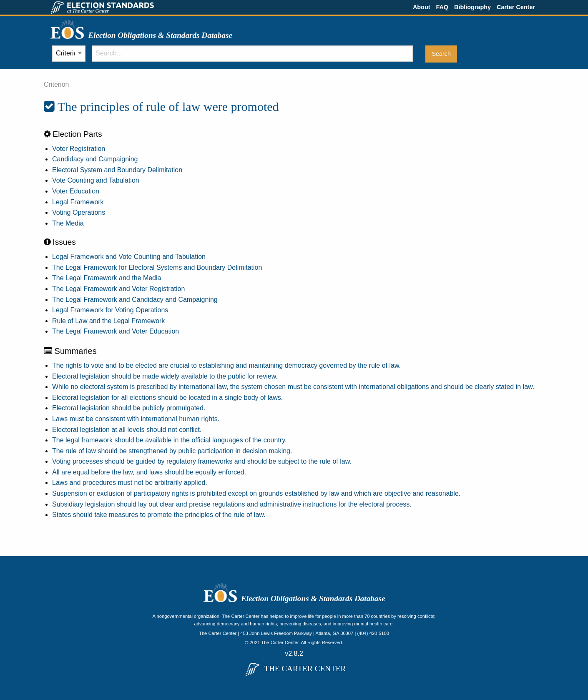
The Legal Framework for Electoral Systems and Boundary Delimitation (157, 267)
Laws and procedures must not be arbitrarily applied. (130, 483)
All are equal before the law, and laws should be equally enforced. (149, 472)
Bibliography (472, 7)
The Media (68, 223)
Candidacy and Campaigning (95, 159)
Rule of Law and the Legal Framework (108, 321)
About (422, 7)
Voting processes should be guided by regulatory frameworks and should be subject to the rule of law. (202, 461)
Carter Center (516, 7)
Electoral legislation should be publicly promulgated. (129, 408)
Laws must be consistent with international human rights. (136, 419)
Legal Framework (78, 202)
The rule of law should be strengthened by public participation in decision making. (172, 451)
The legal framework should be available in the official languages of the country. (169, 440)
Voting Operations (79, 212)
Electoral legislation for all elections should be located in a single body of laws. (167, 398)
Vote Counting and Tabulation (96, 180)
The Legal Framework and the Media (107, 278)
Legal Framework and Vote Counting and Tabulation (129, 257)
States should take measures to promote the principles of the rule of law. (159, 515)
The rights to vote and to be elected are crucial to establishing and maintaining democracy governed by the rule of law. (226, 365)
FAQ (442, 7)
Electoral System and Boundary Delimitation (117, 170)
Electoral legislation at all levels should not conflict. (127, 430)
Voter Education (76, 191)
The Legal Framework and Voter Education (116, 331)
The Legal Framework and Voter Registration (118, 289)
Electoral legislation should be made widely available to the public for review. (165, 376)
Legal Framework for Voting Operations (110, 310)
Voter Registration (79, 149)
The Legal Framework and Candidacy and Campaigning (135, 300)
